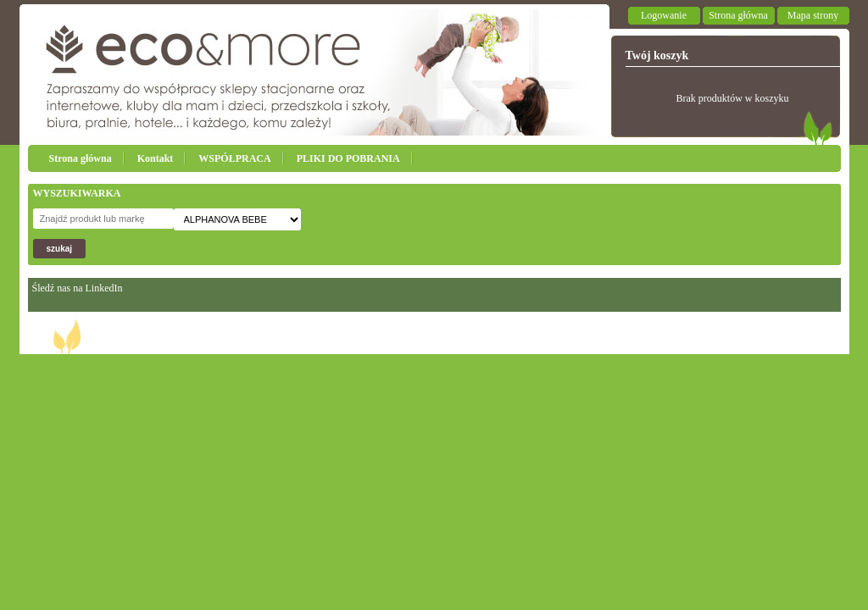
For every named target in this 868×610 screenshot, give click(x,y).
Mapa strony (813, 15)
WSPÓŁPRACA (234, 158)
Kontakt (156, 158)
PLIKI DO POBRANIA (348, 158)
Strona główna (738, 15)
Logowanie (664, 15)
